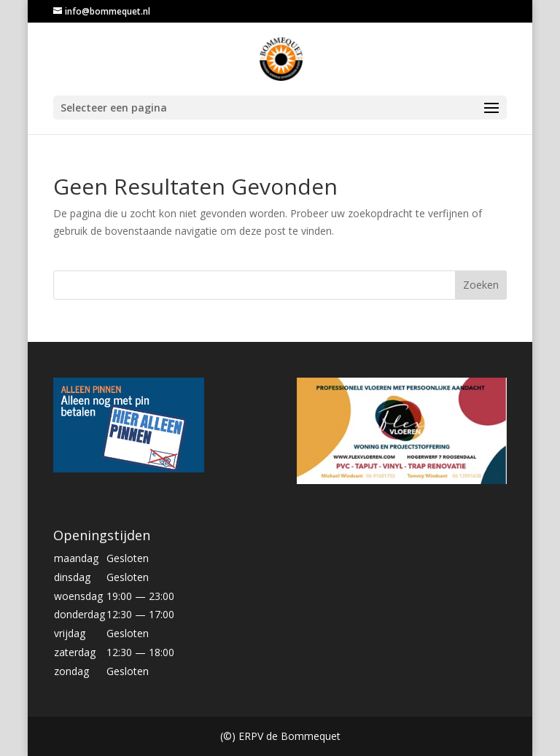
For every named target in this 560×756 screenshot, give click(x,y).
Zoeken (481, 285)
